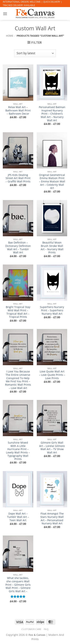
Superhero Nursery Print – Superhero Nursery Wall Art (52, 310)
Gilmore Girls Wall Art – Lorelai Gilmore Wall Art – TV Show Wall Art (52, 448)
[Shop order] (35, 53)
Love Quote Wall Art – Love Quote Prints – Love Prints (52, 375)
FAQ (46, 629)
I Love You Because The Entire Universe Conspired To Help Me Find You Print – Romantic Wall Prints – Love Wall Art (18, 380)
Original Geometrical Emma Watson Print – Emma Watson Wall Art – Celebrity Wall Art (52, 181)
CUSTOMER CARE (31, 629)
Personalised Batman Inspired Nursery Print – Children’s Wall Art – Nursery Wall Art (52, 114)
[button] (5, 14)
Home (10, 36)
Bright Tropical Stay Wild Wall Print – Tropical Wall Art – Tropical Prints (18, 312)
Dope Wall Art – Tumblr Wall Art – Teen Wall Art (18, 517)
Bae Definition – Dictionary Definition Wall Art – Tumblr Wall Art (18, 248)
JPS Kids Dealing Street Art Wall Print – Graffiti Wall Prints (18, 178)
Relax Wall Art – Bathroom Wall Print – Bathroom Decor (18, 110)
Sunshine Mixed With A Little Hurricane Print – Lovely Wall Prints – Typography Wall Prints (18, 451)
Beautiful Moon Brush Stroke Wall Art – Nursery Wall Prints (52, 248)
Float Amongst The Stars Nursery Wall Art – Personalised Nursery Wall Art (52, 519)
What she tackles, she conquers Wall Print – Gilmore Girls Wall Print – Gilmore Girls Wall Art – (18, 585)
